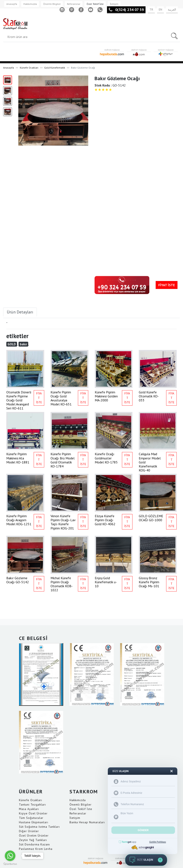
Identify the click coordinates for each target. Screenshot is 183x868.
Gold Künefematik (55, 68)
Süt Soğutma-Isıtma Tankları (39, 827)
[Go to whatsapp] (10, 856)
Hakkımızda (30, 4)
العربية (172, 9)
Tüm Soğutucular (31, 818)
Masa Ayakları (29, 809)
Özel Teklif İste (95, 4)
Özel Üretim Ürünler (34, 836)
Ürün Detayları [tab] (20, 312)
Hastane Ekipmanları (34, 822)
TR (151, 9)
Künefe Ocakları (29, 68)
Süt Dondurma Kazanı (34, 844)
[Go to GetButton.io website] (10, 864)
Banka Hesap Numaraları (87, 822)
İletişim (114, 4)
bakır (23, 344)
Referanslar (74, 4)
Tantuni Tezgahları (32, 805)
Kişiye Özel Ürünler (33, 813)
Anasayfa (12, 4)
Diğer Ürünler (29, 831)
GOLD (12, 344)
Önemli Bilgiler (52, 4)
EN (160, 9)
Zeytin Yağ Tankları (33, 840)
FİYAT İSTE (167, 285)
